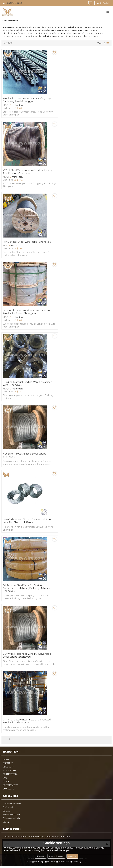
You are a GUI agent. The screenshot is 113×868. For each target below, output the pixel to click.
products (8, 769)
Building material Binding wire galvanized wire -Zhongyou (28, 384)
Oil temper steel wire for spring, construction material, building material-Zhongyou (27, 590)
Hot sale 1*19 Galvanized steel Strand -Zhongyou (26, 456)
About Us (8, 765)
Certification (11, 776)
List (104, 43)
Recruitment (10, 787)
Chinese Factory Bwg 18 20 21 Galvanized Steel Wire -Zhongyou (27, 723)
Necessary (37, 861)
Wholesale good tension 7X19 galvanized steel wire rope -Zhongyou (27, 313)
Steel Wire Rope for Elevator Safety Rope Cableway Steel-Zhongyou (28, 100)
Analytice (50, 861)
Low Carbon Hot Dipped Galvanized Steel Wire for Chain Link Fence (27, 522)
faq (5, 780)
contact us (9, 791)
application (10, 772)
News (6, 783)
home (6, 761)
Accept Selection (56, 856)
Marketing (76, 861)
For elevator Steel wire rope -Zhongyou (27, 242)
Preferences (63, 861)
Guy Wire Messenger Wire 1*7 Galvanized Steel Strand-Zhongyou (27, 657)
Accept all (72, 856)
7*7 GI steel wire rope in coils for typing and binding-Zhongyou (28, 172)
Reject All (40, 856)
